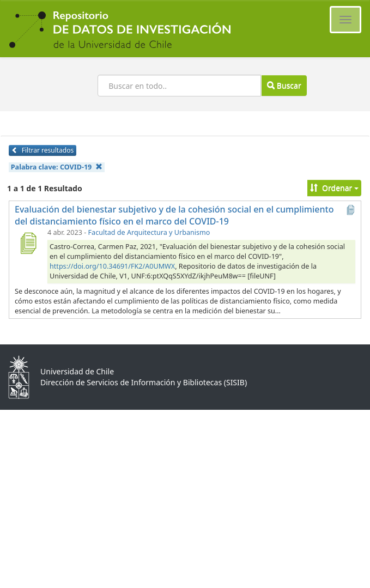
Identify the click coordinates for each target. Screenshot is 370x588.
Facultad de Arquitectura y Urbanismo (149, 232)
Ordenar (334, 188)
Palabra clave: (57, 167)
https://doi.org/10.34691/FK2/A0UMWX (112, 266)
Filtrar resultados (43, 150)
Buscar (284, 85)
